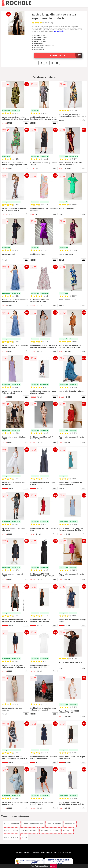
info (26, 123)
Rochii (24, 837)
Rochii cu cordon (54, 824)
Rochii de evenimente (50, 831)
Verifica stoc (66, 55)
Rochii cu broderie (29, 831)
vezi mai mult (58, 31)
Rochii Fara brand (12, 824)
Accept (53, 866)
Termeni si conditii (24, 852)
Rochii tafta (67, 831)
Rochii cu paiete (11, 831)
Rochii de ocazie (11, 837)
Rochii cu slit (70, 824)
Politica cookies (65, 852)
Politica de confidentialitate (45, 852)
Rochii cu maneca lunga (33, 824)
